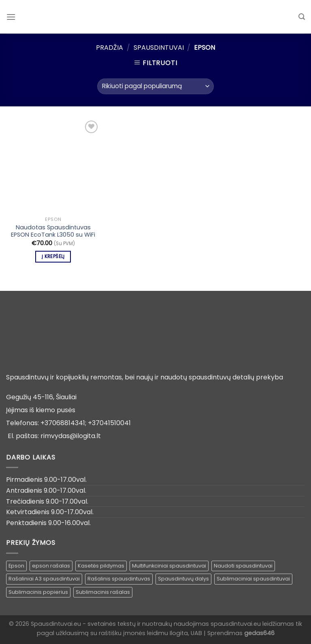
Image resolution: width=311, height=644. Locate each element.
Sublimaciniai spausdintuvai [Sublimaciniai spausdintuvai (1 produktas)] (253, 579)
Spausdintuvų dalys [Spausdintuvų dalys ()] (183, 579)
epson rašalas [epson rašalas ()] (51, 566)
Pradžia (110, 48)
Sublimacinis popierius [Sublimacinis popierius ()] (38, 592)
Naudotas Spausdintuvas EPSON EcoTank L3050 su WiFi (53, 231)
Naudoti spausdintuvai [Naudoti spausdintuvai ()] (243, 566)
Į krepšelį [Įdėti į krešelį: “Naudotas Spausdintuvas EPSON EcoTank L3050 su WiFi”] (53, 256)
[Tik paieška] (302, 17)
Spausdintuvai (159, 48)
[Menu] (11, 17)
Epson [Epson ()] (16, 566)
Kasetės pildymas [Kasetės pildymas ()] (101, 566)
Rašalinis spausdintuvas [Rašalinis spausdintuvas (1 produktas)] (119, 579)
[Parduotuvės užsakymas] (155, 86)
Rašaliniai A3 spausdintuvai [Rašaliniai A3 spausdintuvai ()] (44, 579)
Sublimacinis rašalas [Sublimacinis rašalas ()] (103, 592)
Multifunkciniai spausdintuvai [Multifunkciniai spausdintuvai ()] (169, 566)
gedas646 (259, 633)
